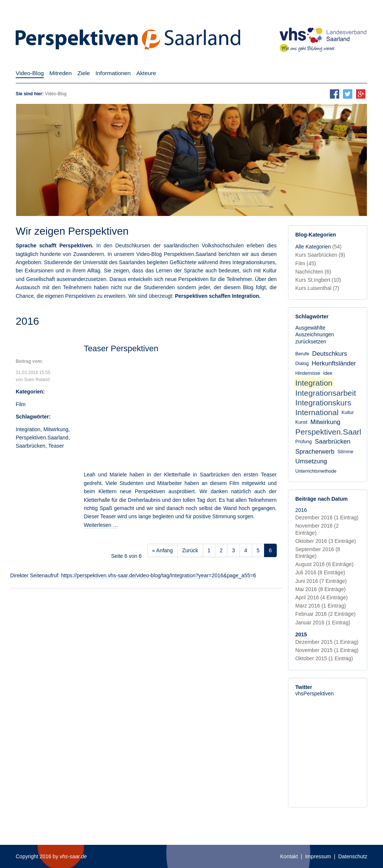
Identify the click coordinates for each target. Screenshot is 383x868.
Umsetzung (311, 461)
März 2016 (321, 606)
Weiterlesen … (101, 525)
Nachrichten (313, 272)
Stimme (345, 452)
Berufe (302, 354)
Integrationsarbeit (326, 393)
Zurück (190, 550)
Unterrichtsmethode (316, 471)
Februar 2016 (326, 614)
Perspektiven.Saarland (42, 438)
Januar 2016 (323, 623)
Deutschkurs (330, 354)
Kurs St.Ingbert (318, 280)
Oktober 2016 (326, 541)
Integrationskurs (323, 403)
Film (21, 404)
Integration (28, 429)
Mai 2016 (321, 589)
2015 (301, 634)
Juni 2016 (321, 581)
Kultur (348, 413)
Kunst (301, 422)
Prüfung (304, 442)
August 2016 (325, 564)
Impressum (318, 856)
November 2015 (327, 650)
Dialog (302, 364)
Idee (328, 373)
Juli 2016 (320, 572)
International (317, 412)
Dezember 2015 (327, 642)
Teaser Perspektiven (121, 348)
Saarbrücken (30, 446)
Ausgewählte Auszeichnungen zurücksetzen (315, 334)
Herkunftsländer (334, 363)
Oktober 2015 (324, 658)
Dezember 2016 (327, 518)
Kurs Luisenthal (318, 288)
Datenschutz (353, 856)
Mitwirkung (56, 429)
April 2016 (322, 597)
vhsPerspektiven (315, 694)
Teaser (56, 446)
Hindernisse (308, 373)
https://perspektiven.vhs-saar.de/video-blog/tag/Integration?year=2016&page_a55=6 (158, 575)
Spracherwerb (315, 452)
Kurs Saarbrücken (320, 255)
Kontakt (289, 856)
